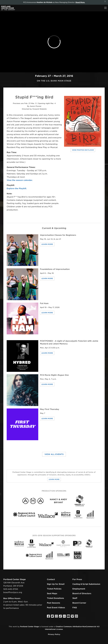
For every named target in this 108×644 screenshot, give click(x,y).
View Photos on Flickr (83, 150)
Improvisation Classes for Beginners (58, 235)
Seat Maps (52, 593)
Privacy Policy (54, 634)
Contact (51, 579)
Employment (79, 589)
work (15, 627)
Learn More (47, 244)
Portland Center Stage (30, 627)
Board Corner (79, 603)
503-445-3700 (11, 589)
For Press (77, 579)
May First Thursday (50, 409)
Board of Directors (82, 593)
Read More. (80, 2)
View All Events (54, 454)
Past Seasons (53, 603)
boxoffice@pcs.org (13, 592)
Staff (75, 598)
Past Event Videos (56, 608)
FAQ (75, 608)
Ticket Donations (55, 598)
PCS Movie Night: (54, 375)
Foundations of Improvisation (55, 269)
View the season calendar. (20, 180)
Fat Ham (44, 303)
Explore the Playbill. (17, 188)
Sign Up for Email (56, 584)
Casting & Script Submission (86, 584)
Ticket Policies (54, 589)
